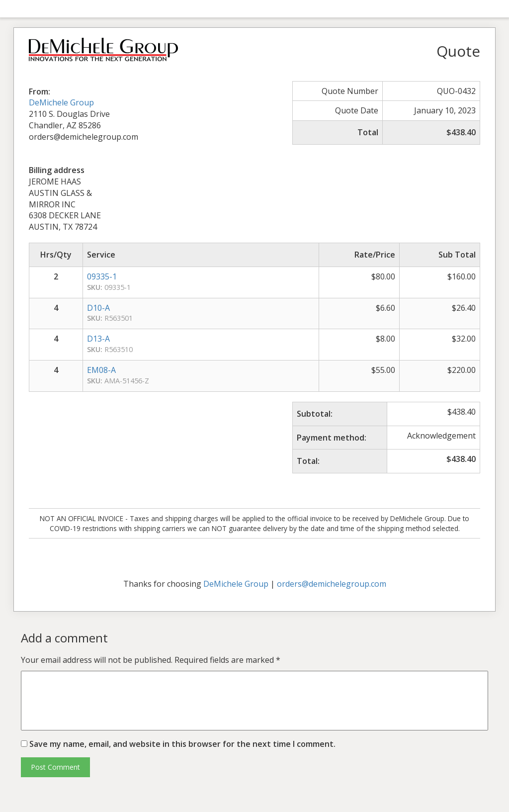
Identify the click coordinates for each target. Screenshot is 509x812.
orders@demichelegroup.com (332, 584)
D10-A (98, 308)
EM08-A (101, 370)
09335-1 (102, 276)
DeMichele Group (61, 102)
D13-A (98, 339)
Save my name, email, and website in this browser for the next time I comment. (182, 744)
